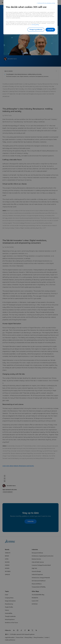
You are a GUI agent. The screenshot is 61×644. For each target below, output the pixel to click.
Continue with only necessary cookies (46, 3)
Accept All (50, 30)
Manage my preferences (35, 30)
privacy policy (35, 25)
